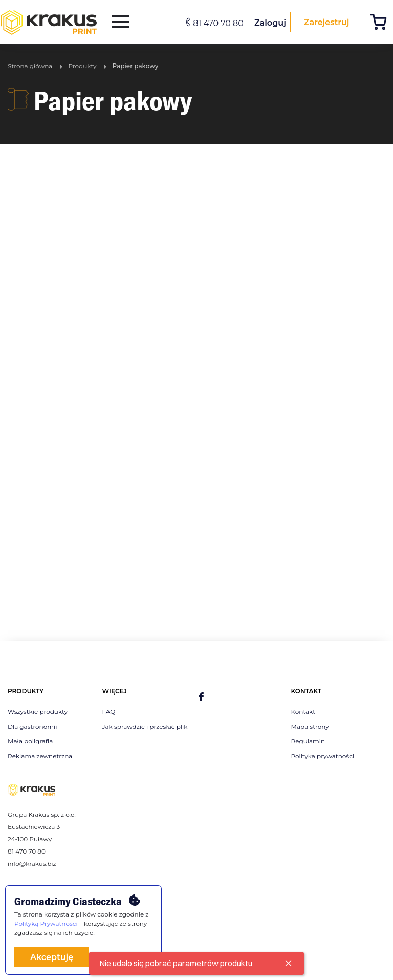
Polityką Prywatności (46, 923)
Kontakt (303, 711)
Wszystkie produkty (38, 711)
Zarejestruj (324, 22)
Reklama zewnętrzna (40, 756)
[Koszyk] (381, 23)
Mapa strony (310, 726)
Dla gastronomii (32, 726)
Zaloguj (265, 23)
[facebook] (201, 698)
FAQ (109, 711)
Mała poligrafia (30, 741)
